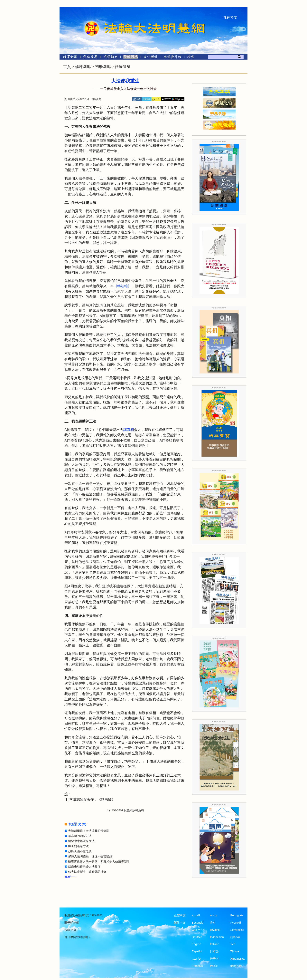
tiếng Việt (236, 966)
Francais (197, 966)
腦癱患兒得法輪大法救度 (84, 867)
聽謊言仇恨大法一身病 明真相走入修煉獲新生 (99, 862)
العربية (196, 915)
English (197, 944)
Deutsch (197, 937)
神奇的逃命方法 (78, 846)
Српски (235, 937)
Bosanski (198, 923)
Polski (214, 966)
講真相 (129, 430)
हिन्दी (213, 923)
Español (197, 951)
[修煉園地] (130, 58)
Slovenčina (237, 930)
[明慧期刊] (111, 58)
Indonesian (217, 937)
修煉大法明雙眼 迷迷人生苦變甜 (90, 856)
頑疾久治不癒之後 (80, 851)
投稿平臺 (70, 930)
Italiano (214, 944)
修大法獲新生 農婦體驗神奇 (87, 872)
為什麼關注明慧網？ (78, 937)
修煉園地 (83, 67)
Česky (196, 930)
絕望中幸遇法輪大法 (81, 841)
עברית (214, 915)
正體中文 (180, 915)
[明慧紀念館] (172, 58)
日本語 (214, 951)
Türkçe (235, 951)
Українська (237, 959)
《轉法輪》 (123, 286)
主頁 (67, 67)
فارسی (196, 959)
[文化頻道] (151, 58)
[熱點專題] (90, 58)
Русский (236, 923)
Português (237, 915)
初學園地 (103, 67)
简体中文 (180, 923)
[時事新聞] (69, 58)
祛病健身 (123, 67)
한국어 (214, 959)
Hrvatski (215, 930)
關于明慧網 (72, 923)
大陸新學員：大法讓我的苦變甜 (89, 831)
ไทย (233, 944)
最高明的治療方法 (80, 836)
